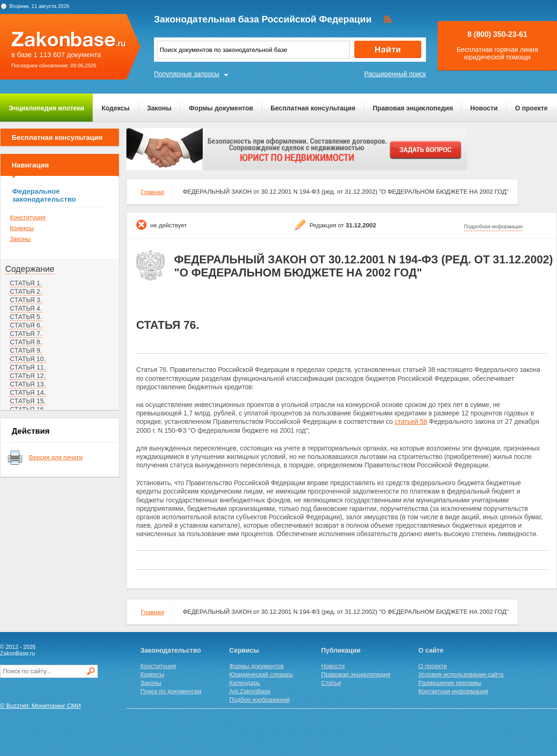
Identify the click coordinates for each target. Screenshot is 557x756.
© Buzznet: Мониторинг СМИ (40, 706)
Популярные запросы (187, 74)
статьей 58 (411, 422)
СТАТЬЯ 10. (28, 359)
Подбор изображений (260, 700)
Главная (152, 192)
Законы (159, 108)
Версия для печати (56, 457)
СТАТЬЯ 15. (28, 401)
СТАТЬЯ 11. (28, 367)
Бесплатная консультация (313, 108)
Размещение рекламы (450, 683)
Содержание (30, 269)
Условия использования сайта (461, 674)
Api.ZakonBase (250, 691)
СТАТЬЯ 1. (26, 283)
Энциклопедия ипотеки (47, 108)
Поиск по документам (171, 691)
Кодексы (116, 108)
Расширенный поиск (395, 74)
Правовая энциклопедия (413, 108)
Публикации (341, 650)
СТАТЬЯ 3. (26, 300)
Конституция (28, 217)
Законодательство (171, 650)
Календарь (245, 683)
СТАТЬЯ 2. (26, 291)
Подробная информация (493, 226)
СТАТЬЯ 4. (26, 308)
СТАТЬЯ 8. (26, 342)
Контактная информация (453, 691)
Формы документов (221, 108)
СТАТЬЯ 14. (28, 393)
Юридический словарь (261, 674)
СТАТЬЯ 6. (26, 325)
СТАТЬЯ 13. (28, 384)
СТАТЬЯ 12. (28, 376)
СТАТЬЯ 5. (26, 317)
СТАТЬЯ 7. (26, 334)
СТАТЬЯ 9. (26, 350)
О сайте (431, 650)
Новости (484, 108)
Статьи (331, 683)
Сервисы (244, 650)
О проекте (531, 108)
